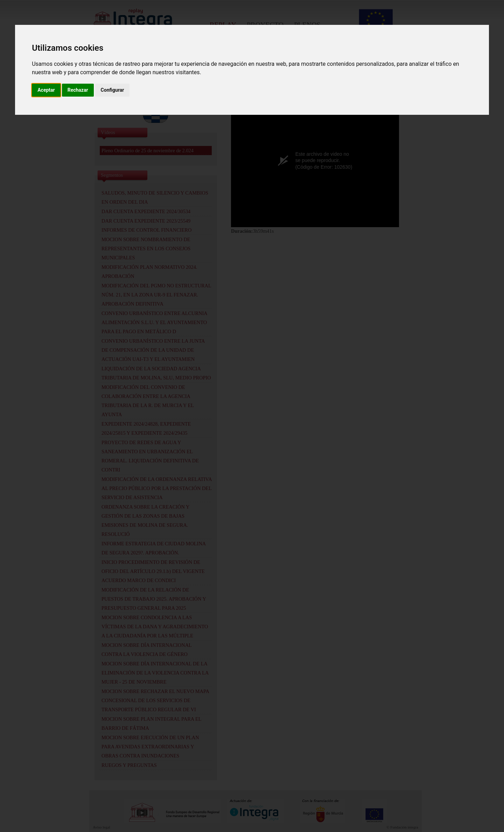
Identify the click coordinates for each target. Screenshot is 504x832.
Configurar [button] (113, 90)
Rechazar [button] (78, 90)
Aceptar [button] (46, 90)
